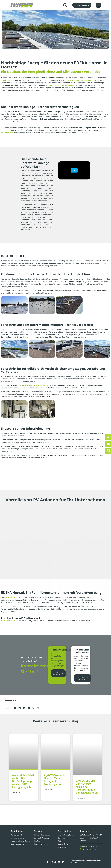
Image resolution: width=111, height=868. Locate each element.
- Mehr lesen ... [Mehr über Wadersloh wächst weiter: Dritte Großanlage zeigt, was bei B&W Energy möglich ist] (17, 793)
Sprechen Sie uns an (9, 620)
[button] (15, 708)
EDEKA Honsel (7, 80)
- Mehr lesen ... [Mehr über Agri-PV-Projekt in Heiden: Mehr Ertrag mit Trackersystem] (49, 790)
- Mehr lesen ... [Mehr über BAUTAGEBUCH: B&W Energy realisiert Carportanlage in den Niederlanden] (81, 798)
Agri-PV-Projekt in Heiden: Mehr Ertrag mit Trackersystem (55, 779)
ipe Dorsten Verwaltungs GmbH (78, 80)
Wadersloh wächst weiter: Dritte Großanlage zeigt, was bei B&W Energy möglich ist (23, 781)
